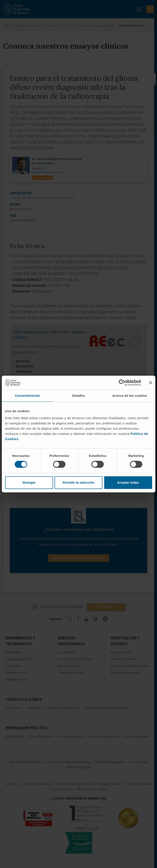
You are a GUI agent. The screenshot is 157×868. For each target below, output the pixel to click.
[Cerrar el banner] (150, 383)
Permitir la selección (79, 482)
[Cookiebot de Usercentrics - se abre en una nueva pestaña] (122, 383)
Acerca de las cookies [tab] (130, 396)
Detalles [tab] (78, 396)
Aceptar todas (128, 482)
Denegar (29, 482)
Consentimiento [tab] (27, 396)
